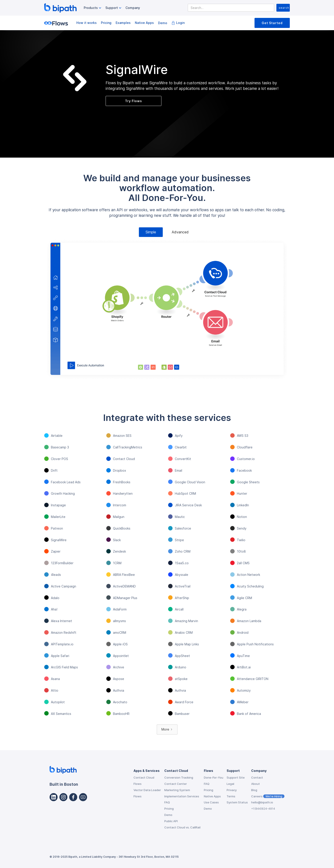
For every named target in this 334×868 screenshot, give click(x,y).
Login (180, 23)
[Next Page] (167, 730)
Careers (268, 796)
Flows (138, 784)
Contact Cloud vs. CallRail (182, 827)
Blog (254, 790)
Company (133, 8)
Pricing (106, 23)
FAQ (167, 802)
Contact (257, 777)
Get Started (272, 23)
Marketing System (177, 790)
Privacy (232, 790)
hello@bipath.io (262, 802)
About (256, 784)
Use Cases (211, 802)
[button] (93, 8)
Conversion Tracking (179, 777)
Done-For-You (214, 777)
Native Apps (144, 23)
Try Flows (134, 101)
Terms (231, 796)
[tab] (151, 232)
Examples (123, 23)
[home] (60, 8)
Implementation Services (182, 796)
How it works (87, 23)
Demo (163, 23)
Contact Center (176, 784)
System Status (237, 802)
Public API (171, 821)
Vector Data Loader (147, 790)
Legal (230, 784)
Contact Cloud (144, 777)
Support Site (236, 777)
